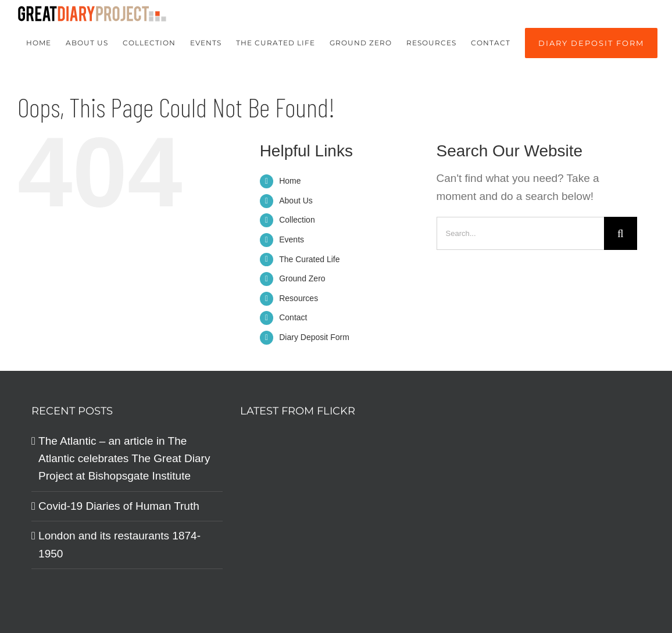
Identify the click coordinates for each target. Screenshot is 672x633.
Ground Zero (302, 278)
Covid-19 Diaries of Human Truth (119, 506)
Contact (293, 317)
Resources (299, 298)
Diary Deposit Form (314, 337)
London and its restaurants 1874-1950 (119, 544)
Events (292, 239)
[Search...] (520, 233)
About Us (296, 201)
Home (290, 181)
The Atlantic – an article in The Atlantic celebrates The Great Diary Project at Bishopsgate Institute (124, 459)
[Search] (621, 233)
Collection (297, 220)
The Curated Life (309, 259)
